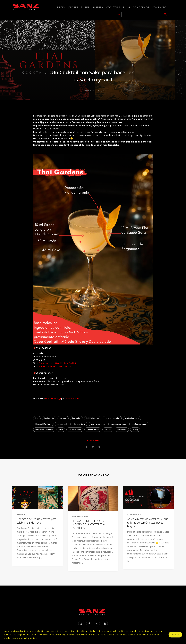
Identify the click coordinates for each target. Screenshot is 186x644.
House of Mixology (43, 424)
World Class (122, 430)
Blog (126, 7)
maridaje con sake (118, 424)
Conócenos (141, 7)
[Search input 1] (142, 14)
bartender (76, 418)
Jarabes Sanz (80, 424)
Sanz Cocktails (73, 398)
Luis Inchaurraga (53, 398)
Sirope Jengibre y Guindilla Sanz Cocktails (58, 363)
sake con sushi (75, 430)
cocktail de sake (132, 418)
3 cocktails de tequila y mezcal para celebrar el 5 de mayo (36, 521)
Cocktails (113, 7)
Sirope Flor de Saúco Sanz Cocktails (56, 366)
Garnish (98, 7)
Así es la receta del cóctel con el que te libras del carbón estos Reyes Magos (148, 522)
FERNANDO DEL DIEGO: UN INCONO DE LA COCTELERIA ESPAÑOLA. (88, 524)
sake (61, 430)
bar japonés (49, 418)
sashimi (108, 430)
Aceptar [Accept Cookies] (175, 636)
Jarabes (73, 7)
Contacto (159, 7)
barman (63, 418)
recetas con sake (139, 424)
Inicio (61, 7)
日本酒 (135, 430)
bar (37, 418)
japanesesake (63, 424)
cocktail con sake (112, 418)
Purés (85, 7)
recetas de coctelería (44, 430)
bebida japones (93, 418)
